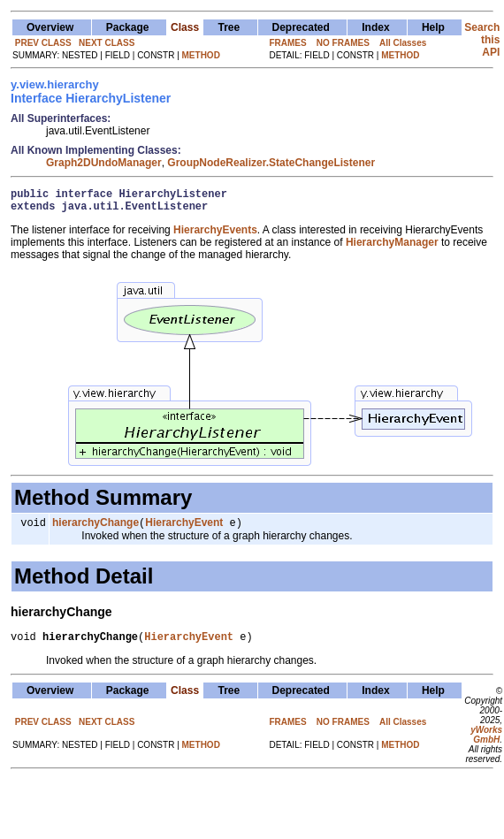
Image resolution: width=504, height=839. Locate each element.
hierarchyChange (95, 530)
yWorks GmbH (486, 744)
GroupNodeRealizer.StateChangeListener (271, 163)
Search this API (482, 40)
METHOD (201, 55)
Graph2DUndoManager (104, 163)
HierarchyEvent (184, 530)
